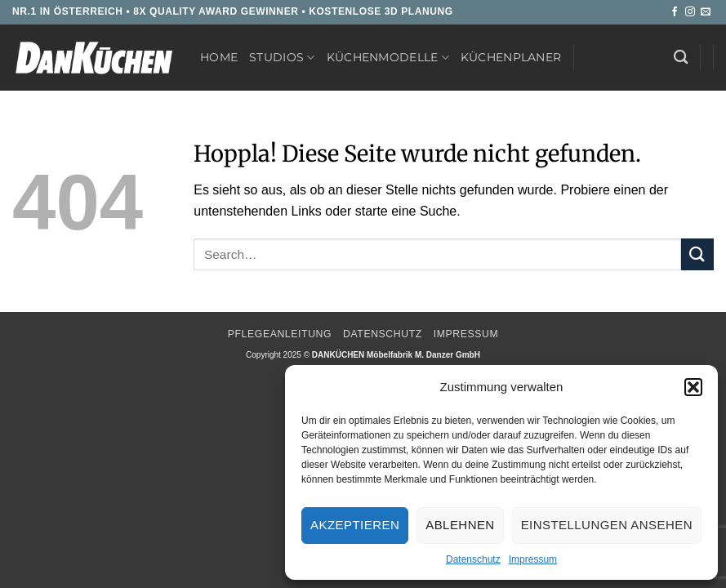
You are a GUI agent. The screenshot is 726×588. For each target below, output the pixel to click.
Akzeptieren (355, 525)
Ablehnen (460, 525)
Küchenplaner (511, 57)
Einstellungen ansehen (607, 525)
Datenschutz (473, 559)
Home (219, 57)
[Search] (681, 58)
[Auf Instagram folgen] (690, 12)
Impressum (533, 559)
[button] (693, 387)
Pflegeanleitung (280, 334)
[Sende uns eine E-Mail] (706, 12)
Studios (282, 58)
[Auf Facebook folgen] (675, 12)
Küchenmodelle (388, 58)
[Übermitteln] (697, 254)
